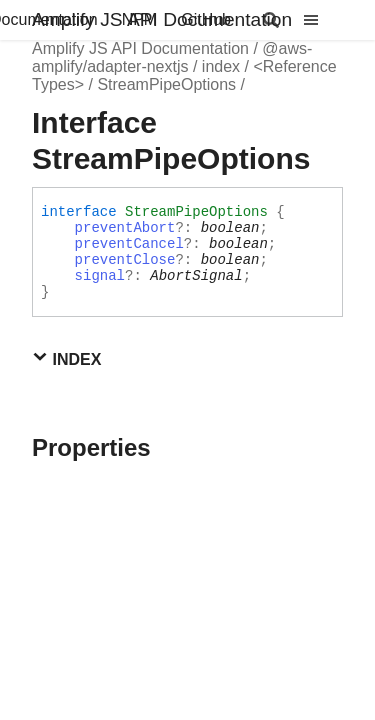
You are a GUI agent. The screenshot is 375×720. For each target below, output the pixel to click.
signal (100, 276)
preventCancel (129, 244)
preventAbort (125, 228)
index (221, 66)
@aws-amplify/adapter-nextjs (172, 57)
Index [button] (66, 358)
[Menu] (323, 20)
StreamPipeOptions (166, 84)
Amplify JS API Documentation (162, 19)
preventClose (125, 260)
